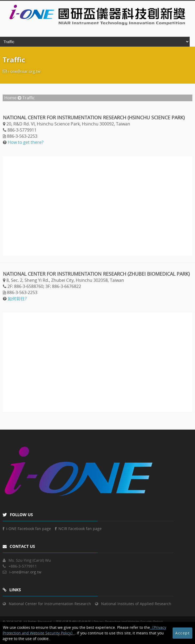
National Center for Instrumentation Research (50, 604)
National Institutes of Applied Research (136, 604)
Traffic (29, 98)
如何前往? (17, 299)
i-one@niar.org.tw (24, 71)
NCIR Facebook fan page (78, 529)
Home (10, 98)
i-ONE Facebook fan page (27, 529)
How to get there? (26, 142)
